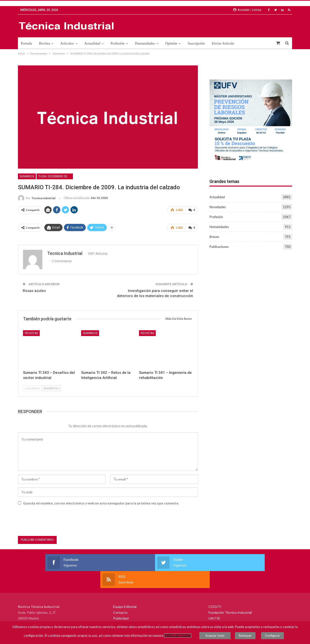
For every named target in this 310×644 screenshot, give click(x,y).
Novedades (218, 207)
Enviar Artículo (223, 43)
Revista (44, 43)
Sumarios (27, 176)
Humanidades (145, 43)
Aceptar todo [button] (220, 637)
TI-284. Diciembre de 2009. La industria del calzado (56, 176)
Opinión (171, 43)
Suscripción (196, 43)
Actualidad (92, 43)
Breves (214, 237)
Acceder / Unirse (247, 10)
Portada (26, 43)
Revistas (31, 331)
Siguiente (52, 386)
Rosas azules (34, 289)
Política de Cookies (182, 637)
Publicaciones (219, 247)
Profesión (117, 43)
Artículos (67, 43)
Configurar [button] (270, 637)
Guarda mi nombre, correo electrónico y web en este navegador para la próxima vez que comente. (101, 501)
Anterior (32, 386)
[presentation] (55, 520)
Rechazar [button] (248, 637)
